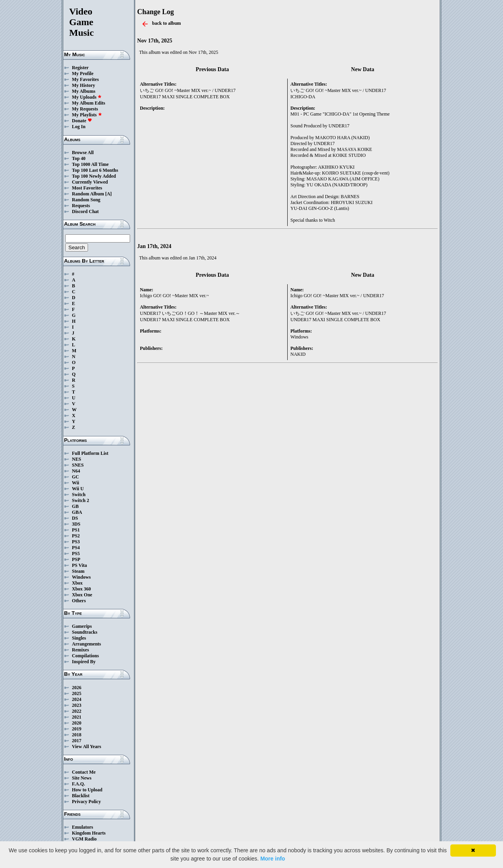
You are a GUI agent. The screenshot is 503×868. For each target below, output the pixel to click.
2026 (77, 688)
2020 (77, 723)
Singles (79, 638)
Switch (79, 495)
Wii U (78, 489)
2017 (77, 741)
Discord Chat (85, 211)
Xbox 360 (81, 589)
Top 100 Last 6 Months (95, 170)
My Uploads (87, 97)
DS (75, 518)
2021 (77, 717)
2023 (77, 705)
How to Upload (87, 790)
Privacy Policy (86, 802)
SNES (78, 465)
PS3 (76, 542)
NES (76, 459)
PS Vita (79, 565)
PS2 (76, 536)
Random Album (88, 194)
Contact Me (84, 772)
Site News (82, 778)
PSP (76, 559)
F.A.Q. (78, 784)
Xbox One (82, 595)
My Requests (85, 109)
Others (79, 601)
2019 (77, 729)
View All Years (86, 747)
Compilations (85, 656)
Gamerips (82, 626)
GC (75, 477)
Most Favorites (87, 188)
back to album (166, 23)
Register (80, 68)
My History (84, 85)
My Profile (83, 74)
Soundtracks (85, 632)
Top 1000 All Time (90, 164)
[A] (109, 194)
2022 (77, 711)
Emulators (83, 827)
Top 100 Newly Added (94, 176)
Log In (79, 127)
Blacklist (81, 796)
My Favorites (85, 79)
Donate (82, 121)
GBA (77, 512)
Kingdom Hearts (89, 833)
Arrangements (86, 644)
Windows (81, 577)
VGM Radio (84, 839)
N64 (76, 471)
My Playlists (87, 115)
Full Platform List (90, 453)
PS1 (76, 530)
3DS (76, 524)
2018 (77, 735)
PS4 (76, 548)
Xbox (77, 583)
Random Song (86, 200)
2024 (77, 699)
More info (273, 859)
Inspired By (84, 662)
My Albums (84, 91)
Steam (78, 571)
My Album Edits (89, 103)
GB (75, 506)
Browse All (83, 153)
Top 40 (79, 158)
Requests (81, 206)
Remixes (80, 650)
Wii (75, 483)
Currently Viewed (90, 182)
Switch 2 (81, 500)
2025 (77, 693)
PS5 (76, 554)
